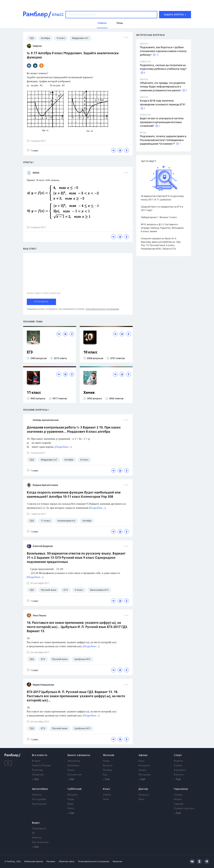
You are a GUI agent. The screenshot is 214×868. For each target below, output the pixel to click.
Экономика (74, 761)
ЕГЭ (30, 352)
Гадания (179, 804)
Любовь (108, 770)
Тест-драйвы (39, 799)
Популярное (39, 829)
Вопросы (144, 795)
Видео (36, 823)
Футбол (178, 761)
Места (71, 809)
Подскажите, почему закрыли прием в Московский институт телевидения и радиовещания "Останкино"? (163, 140)
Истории (73, 795)
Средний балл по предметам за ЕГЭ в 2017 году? (162, 208)
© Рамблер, (10, 862)
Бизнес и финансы (79, 755)
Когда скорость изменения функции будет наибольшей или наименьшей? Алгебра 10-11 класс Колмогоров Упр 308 (74, 495)
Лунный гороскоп (184, 809)
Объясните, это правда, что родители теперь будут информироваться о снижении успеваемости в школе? (163, 87)
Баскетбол (180, 770)
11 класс (34, 393)
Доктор (143, 789)
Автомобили (40, 789)
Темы (106, 799)
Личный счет (75, 775)
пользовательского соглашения (102, 309)
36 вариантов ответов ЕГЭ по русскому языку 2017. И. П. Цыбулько (162, 198)
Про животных (40, 842)
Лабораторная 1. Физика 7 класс (159, 217)
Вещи (71, 804)
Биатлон (179, 775)
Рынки (71, 770)
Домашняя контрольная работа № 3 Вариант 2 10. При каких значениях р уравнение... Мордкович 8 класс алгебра (74, 430)
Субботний (75, 789)
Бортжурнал (39, 804)
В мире (36, 761)
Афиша (143, 755)
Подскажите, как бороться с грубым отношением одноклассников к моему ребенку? (163, 51)
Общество (38, 775)
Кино (141, 761)
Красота (108, 766)
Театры (143, 770)
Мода (106, 761)
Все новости (39, 755)
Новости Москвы (41, 766)
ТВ (33, 833)
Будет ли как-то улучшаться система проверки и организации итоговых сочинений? (162, 122)
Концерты (144, 766)
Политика (37, 770)
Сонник (178, 795)
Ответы (107, 795)
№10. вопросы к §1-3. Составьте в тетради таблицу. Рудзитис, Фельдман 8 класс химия (162, 228)
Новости (37, 795)
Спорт (178, 755)
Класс (107, 789)
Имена (178, 799)
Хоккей (178, 766)
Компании (73, 766)
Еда (105, 775)
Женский (108, 755)
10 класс (90, 352)
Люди (71, 799)
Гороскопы (181, 789)
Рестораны (145, 775)
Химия (89, 393)
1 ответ (33, 150)
